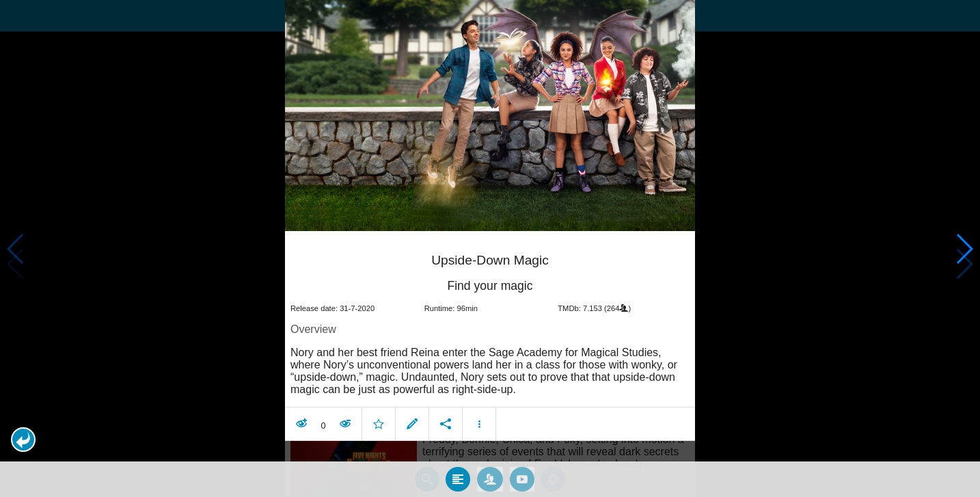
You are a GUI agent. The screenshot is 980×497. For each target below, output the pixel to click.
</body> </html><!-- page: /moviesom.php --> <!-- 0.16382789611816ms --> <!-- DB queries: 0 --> (490, 248)
